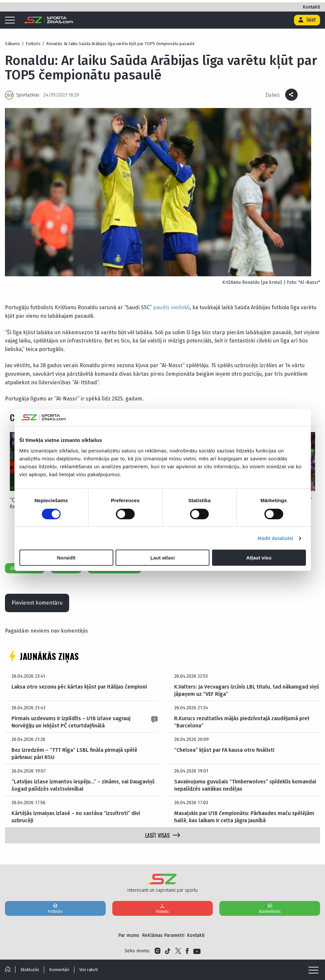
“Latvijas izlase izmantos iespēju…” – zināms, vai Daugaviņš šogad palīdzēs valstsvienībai (83, 785)
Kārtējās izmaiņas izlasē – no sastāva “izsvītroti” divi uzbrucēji (76, 817)
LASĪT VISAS (162, 835)
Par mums (129, 935)
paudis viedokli (171, 307)
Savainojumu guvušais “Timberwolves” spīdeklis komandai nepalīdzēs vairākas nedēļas (245, 785)
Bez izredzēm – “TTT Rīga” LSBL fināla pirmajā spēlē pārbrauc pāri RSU (74, 754)
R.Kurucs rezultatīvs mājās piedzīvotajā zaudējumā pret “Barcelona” (242, 722)
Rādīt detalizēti (275, 538)
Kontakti (311, 7)
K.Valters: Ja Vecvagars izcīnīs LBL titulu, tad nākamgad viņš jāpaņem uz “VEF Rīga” (247, 690)
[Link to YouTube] (197, 951)
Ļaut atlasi (162, 558)
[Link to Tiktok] (168, 951)
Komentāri (59, 970)
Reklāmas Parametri (163, 935)
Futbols (55, 908)
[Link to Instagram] (158, 951)
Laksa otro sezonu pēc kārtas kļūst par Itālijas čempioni (79, 687)
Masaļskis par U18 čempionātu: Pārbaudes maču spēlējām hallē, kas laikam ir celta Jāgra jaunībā (244, 817)
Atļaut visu (259, 558)
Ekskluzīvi (30, 970)
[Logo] (49, 20)
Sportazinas (28, 95)
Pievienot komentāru (37, 603)
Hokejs (163, 908)
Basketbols (270, 908)
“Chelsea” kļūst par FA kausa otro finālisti (224, 750)
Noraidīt (66, 558)
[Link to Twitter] (178, 951)
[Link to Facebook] (187, 951)
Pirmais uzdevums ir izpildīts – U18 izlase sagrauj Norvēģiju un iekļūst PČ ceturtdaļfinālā (71, 722)
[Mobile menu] (12, 20)
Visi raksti (89, 970)
